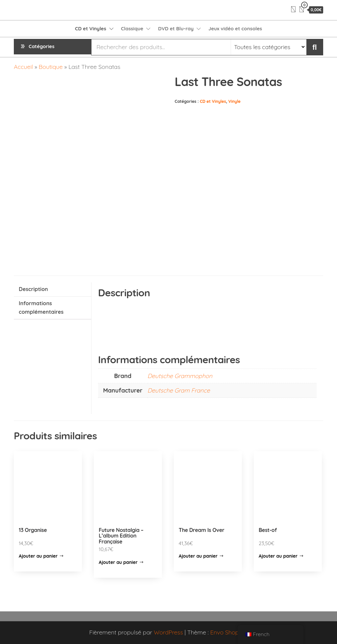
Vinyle (234, 101)
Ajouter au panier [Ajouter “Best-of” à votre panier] (278, 556)
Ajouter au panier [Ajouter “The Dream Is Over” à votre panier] (198, 556)
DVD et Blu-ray (176, 29)
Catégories (41, 47)
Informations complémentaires (41, 307)
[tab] (52, 290)
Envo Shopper (229, 632)
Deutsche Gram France (179, 390)
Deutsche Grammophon (180, 376)
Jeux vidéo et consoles (235, 29)
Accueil (23, 67)
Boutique (51, 67)
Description (33, 289)
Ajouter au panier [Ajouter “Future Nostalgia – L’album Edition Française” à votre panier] (118, 562)
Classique (132, 29)
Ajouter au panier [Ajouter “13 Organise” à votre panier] (38, 556)
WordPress (168, 632)
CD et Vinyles (91, 29)
